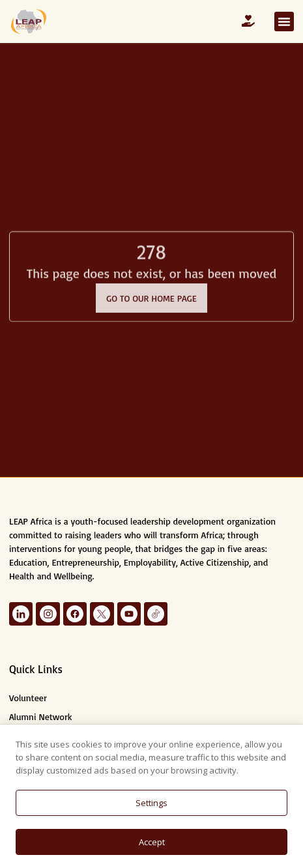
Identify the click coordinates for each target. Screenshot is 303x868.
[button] (284, 22)
